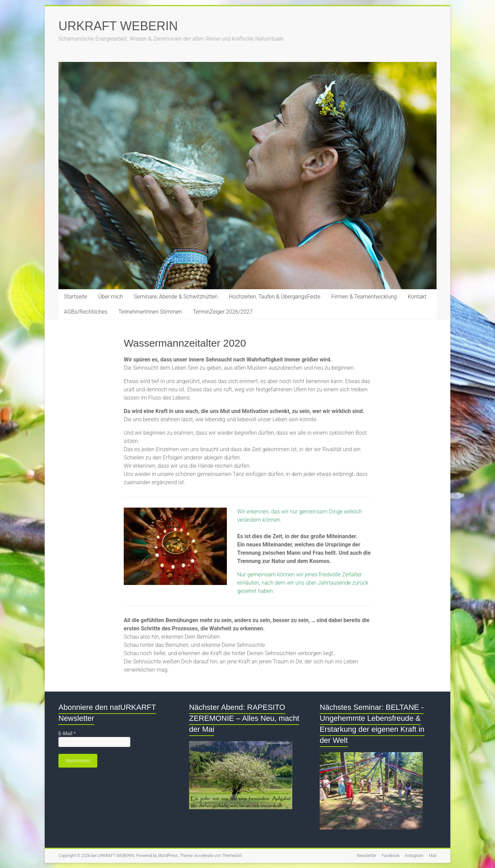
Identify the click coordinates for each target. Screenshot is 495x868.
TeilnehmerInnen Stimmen (150, 312)
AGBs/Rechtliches (86, 312)
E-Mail (67, 734)
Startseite (76, 297)
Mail (433, 856)
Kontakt (417, 297)
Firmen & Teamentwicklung (364, 297)
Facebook (391, 856)
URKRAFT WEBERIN (118, 26)
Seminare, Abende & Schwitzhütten (176, 297)
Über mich (111, 297)
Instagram (414, 856)
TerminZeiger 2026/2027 (223, 312)
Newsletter (367, 856)
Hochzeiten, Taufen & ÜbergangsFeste (274, 297)
